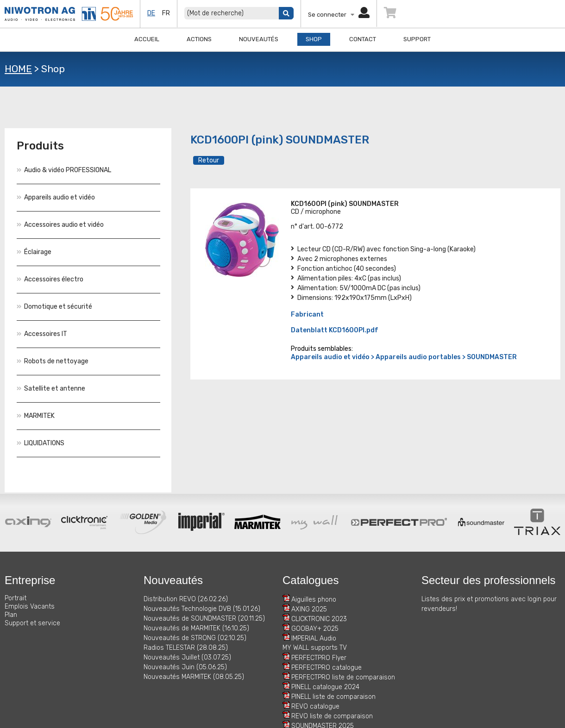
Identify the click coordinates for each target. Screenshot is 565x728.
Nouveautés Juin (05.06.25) (185, 667)
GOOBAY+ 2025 (315, 629)
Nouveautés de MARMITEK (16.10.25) (196, 628)
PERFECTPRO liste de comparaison (343, 677)
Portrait (16, 598)
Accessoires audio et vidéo (60, 225)
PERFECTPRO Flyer (319, 658)
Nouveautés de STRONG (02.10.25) (195, 638)
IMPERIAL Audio (314, 638)
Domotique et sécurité (54, 307)
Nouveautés (259, 39)
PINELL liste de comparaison (333, 697)
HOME (18, 69)
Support (417, 39)
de (151, 13)
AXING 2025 (309, 609)
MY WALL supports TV (315, 648)
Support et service (32, 623)
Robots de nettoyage (53, 361)
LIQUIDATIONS (41, 443)
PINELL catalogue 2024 (325, 687)
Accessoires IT (42, 334)
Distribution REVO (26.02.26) (186, 599)
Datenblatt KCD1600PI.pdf (335, 330)
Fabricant (307, 314)
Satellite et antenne (51, 389)
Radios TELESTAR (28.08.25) (186, 648)
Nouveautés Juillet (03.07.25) (187, 657)
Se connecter (339, 15)
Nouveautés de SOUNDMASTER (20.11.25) (204, 619)
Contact (363, 39)
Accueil (147, 39)
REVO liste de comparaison (332, 716)
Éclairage (34, 252)
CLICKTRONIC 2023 (319, 619)
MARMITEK (36, 416)
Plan (11, 615)
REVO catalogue (315, 706)
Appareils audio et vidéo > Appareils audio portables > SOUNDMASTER (404, 357)
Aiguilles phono (314, 600)
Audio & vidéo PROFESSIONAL (64, 170)
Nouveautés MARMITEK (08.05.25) (194, 677)
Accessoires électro (50, 279)
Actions (199, 39)
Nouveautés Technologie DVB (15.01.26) (202, 609)
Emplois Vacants (30, 607)
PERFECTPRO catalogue (326, 668)
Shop (314, 39)
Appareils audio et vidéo (56, 197)
